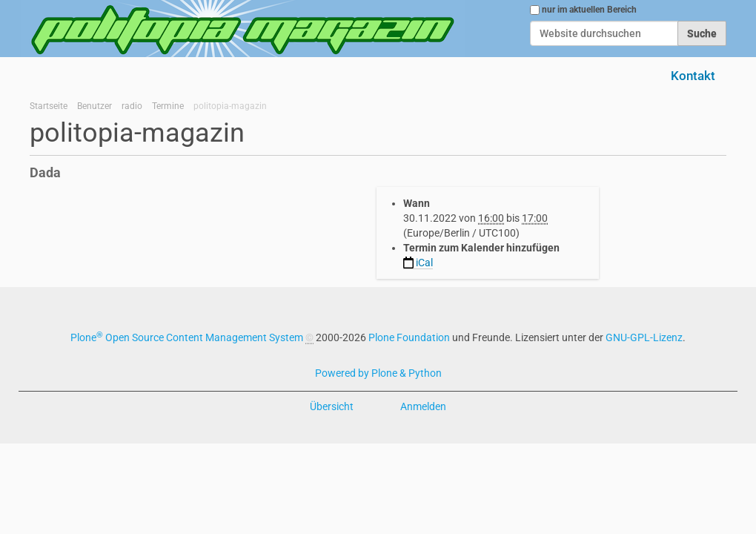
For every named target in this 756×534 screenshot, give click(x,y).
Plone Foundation (409, 337)
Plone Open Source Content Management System (187, 337)
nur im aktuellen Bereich (589, 10)
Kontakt (693, 76)
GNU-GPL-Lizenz (644, 337)
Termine (168, 106)
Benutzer (94, 106)
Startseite (49, 106)
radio (132, 106)
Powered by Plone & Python (378, 373)
